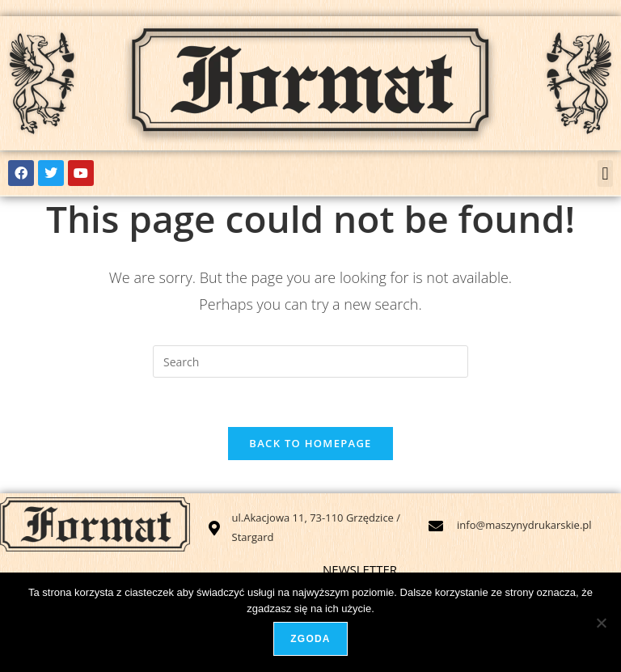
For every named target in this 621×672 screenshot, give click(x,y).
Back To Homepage (310, 443)
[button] (605, 173)
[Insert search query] (310, 361)
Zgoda (310, 639)
